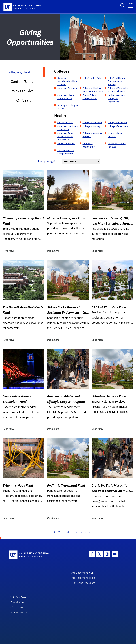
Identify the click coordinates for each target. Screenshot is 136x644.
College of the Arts (92, 78)
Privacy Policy (19, 612)
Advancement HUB (83, 573)
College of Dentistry (92, 122)
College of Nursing (92, 126)
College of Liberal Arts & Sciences (66, 97)
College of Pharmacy (118, 126)
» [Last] (90, 532)
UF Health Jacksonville (89, 145)
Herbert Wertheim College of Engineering (116, 98)
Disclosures (17, 607)
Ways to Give (23, 91)
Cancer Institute (65, 122)
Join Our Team (19, 597)
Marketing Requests (83, 583)
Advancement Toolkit (84, 578)
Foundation (17, 602)
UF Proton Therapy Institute (117, 145)
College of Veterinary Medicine (93, 135)
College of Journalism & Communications (118, 90)
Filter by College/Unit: (48, 161)
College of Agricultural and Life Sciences (67, 81)
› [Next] (86, 532)
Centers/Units (22, 81)
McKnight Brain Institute (115, 135)
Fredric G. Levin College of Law (90, 97)
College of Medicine (117, 122)
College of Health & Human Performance (93, 90)
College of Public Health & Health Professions (66, 136)
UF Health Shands (66, 144)
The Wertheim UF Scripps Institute (66, 152)
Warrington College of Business (68, 107)
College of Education (67, 88)
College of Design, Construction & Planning (116, 81)
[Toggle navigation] (131, 5)
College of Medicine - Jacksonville (68, 128)
